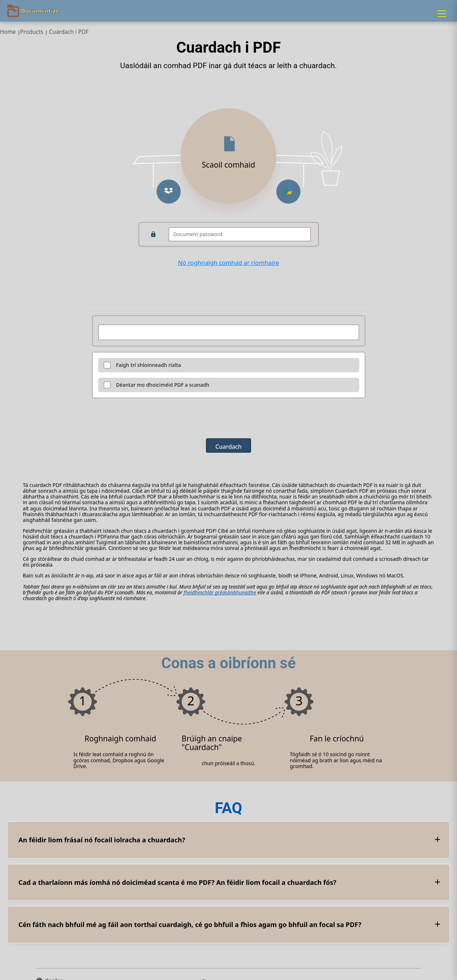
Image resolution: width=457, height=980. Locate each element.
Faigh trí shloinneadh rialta (149, 365)
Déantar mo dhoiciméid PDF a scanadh (163, 385)
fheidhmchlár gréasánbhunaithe (220, 592)
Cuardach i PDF (69, 32)
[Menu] (442, 14)
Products (32, 32)
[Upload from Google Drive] (288, 192)
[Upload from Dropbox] (169, 192)
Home (8, 32)
